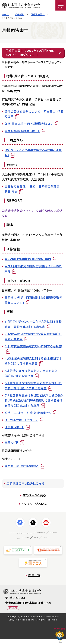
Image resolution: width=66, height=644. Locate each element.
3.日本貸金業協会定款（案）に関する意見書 (33, 346)
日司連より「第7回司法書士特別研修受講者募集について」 (33, 300)
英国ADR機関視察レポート (22, 131)
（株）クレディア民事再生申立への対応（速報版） (33, 153)
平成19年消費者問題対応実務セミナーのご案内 (33, 269)
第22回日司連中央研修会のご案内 (28, 259)
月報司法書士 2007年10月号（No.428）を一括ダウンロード (30, 53)
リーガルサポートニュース (21, 420)
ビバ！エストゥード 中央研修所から (28, 413)
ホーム (5, 14)
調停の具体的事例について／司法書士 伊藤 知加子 (34, 114)
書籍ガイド (12, 442)
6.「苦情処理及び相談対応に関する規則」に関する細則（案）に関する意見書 (33, 386)
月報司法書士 (38, 14)
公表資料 (20, 14)
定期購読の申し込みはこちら (26, 484)
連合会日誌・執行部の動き (22, 466)
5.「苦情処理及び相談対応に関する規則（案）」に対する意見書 (31, 373)
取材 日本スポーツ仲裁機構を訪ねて (29, 124)
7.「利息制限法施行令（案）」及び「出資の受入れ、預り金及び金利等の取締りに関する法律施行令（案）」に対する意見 (34, 401)
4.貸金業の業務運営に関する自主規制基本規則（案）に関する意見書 (33, 361)
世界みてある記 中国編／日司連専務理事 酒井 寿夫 (33, 189)
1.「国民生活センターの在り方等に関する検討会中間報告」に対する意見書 (33, 324)
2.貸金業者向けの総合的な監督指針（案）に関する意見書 (33, 337)
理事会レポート (14, 427)
